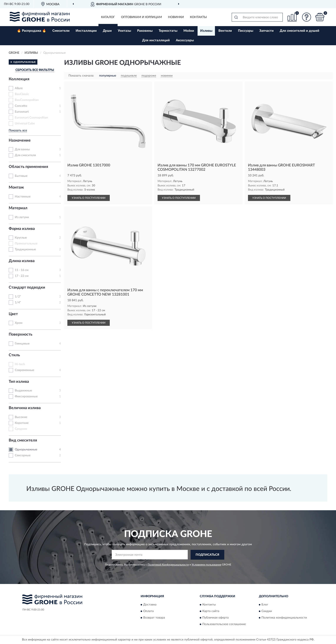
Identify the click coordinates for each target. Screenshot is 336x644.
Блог (265, 605)
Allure (19, 88)
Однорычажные (26, 450)
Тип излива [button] (19, 382)
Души (107, 31)
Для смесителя (25, 155)
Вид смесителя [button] (23, 440)
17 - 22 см (22, 276)
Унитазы (124, 31)
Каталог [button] (108, 17)
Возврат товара (154, 618)
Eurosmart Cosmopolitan (31, 118)
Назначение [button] (20, 141)
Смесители (61, 31)
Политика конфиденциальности (284, 618)
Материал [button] (18, 208)
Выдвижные (23, 391)
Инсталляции (86, 31)
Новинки (176, 17)
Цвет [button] (13, 314)
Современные (24, 370)
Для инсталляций (156, 40)
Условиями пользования (206, 565)
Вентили (225, 31)
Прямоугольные (26, 244)
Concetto (21, 106)
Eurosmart (22, 112)
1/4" (18, 303)
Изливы (206, 31)
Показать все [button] (18, 130)
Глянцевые (22, 344)
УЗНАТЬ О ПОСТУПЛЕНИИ (89, 198)
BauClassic (22, 94)
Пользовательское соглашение (224, 624)
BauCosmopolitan (27, 100)
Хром (19, 323)
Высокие (21, 417)
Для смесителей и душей (299, 31)
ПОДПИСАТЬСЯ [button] (207, 555)
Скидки (267, 611)
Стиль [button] (14, 355)
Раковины (145, 31)
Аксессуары (185, 40)
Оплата (148, 611)
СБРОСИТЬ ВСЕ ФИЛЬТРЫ (35, 70)
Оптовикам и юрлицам (141, 17)
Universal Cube (25, 124)
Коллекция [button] (19, 79)
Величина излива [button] (25, 408)
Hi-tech (20, 364)
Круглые (21, 238)
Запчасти (266, 31)
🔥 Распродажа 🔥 (32, 31)
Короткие (22, 423)
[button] (307, 17)
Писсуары (246, 31)
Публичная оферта (215, 618)
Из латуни (22, 217)
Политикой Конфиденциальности (168, 565)
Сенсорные (23, 455)
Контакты (198, 17)
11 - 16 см (22, 270)
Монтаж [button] (16, 187)
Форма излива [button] (22, 229)
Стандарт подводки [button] (27, 288)
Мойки (189, 31)
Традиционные (25, 249)
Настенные (23, 197)
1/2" (18, 297)
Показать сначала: (81, 76)
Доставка (150, 605)
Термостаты (168, 31)
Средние (21, 429)
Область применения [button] (28, 167)
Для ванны (22, 149)
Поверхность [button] (21, 335)
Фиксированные (26, 396)
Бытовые (21, 176)
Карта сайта (211, 611)
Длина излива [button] (22, 261)
